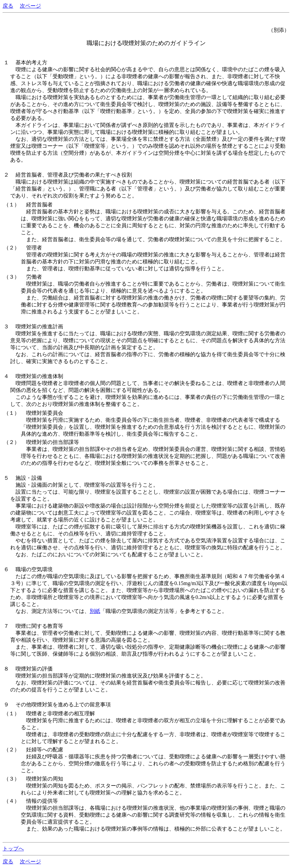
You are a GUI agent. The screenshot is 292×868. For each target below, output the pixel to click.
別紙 (95, 611)
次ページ (30, 6)
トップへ (13, 849)
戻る (8, 6)
